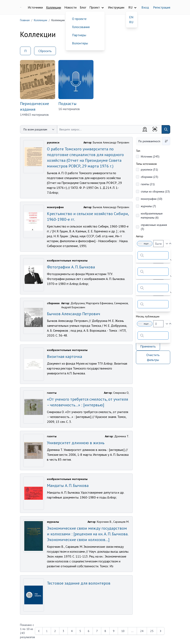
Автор (140, 236)
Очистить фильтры (153, 357)
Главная (25, 20)
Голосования (81, 27)
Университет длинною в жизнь (76, 443)
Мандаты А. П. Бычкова (68, 485)
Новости (70, 7)
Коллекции (54, 7)
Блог (83, 7)
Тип (138, 151)
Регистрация (162, 7)
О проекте (79, 19)
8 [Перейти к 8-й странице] (105, 631)
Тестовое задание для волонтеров (79, 583)
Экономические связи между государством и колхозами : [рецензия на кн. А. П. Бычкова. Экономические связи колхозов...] (87, 534)
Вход (145, 7)
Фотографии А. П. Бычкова (71, 267)
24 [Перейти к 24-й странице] (142, 631)
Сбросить (45, 51)
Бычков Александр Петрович (74, 314)
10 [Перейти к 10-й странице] (123, 631)
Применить (148, 346)
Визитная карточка (64, 356)
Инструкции (116, 7)
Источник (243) (150, 156)
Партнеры (79, 35)
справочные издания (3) (154, 227)
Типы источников (146, 164)
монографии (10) (152, 199)
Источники (35, 7)
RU (131, 22)
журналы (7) (148, 206)
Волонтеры (80, 43)
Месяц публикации (148, 316)
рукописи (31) (149, 169)
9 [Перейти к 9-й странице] (114, 631)
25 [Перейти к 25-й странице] (152, 631)
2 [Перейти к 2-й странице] (55, 631)
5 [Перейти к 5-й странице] (80, 631)
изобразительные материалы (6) (152, 215)
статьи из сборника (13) (155, 191)
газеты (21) (148, 184)
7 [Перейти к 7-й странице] (97, 631)
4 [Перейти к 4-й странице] (72, 631)
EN (131, 17)
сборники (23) (149, 177)
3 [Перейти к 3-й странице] (63, 631)
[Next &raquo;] (161, 631)
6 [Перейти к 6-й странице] (89, 631)
